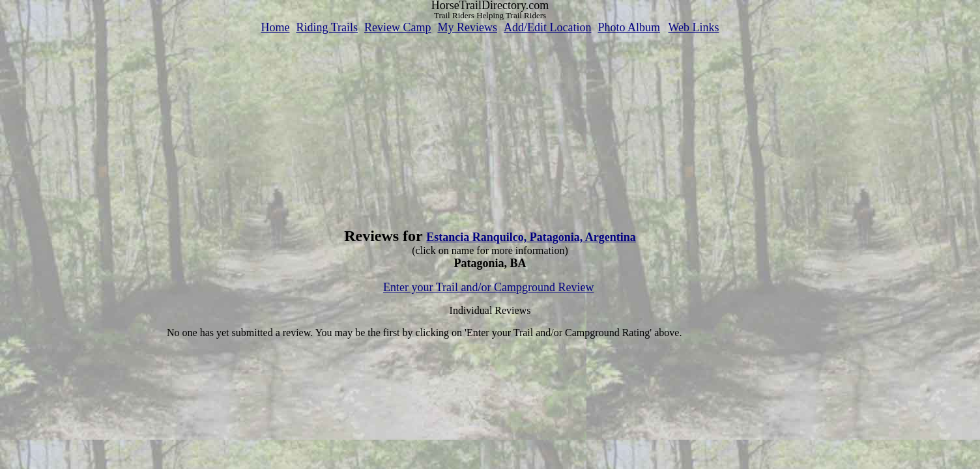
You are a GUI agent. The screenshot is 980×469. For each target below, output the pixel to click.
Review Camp (397, 27)
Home (275, 27)
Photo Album (629, 27)
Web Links (694, 27)
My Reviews (467, 27)
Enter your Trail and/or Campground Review (488, 287)
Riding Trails (327, 27)
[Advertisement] (490, 126)
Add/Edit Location (547, 27)
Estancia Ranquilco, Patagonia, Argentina (531, 237)
